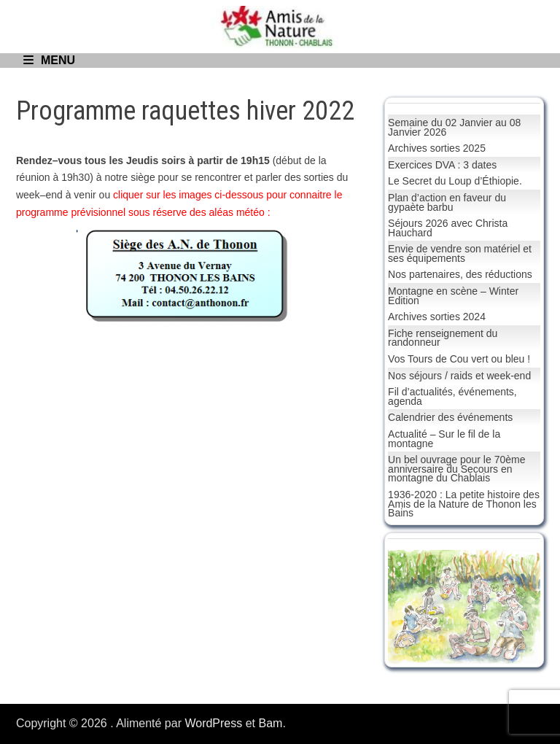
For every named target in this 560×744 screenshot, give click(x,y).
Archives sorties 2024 (437, 317)
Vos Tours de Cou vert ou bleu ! (459, 359)
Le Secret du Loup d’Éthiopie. (455, 181)
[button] (411, 607)
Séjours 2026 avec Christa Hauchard (448, 228)
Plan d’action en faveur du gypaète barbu (447, 202)
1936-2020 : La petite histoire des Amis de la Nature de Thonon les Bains (464, 504)
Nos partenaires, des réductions (460, 274)
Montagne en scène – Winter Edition (453, 296)
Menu (49, 60)
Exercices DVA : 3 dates (442, 165)
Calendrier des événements (450, 417)
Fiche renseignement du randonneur (443, 338)
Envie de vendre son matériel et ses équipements (460, 253)
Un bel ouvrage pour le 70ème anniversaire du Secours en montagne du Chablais (456, 469)
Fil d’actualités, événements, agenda (452, 396)
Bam (271, 723)
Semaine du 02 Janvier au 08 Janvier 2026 (454, 127)
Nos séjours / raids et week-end (459, 376)
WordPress (213, 723)
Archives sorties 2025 (437, 148)
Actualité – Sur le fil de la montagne (444, 439)
